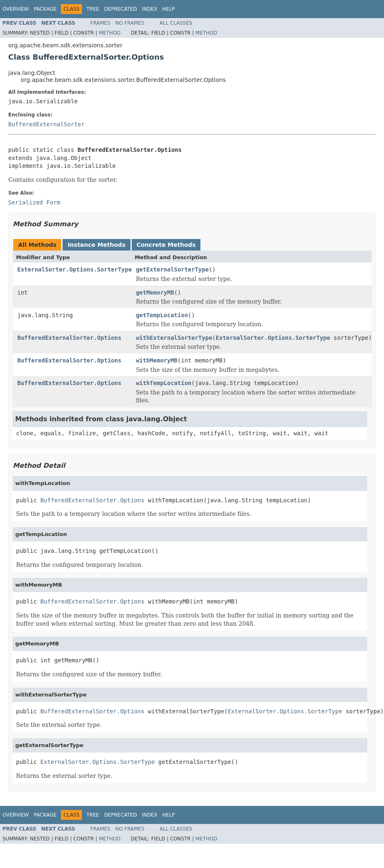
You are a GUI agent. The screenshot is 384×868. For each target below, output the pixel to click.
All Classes (176, 23)
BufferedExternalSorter (46, 124)
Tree (93, 9)
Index (150, 9)
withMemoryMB (157, 360)
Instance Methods (96, 245)
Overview (16, 9)
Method (110, 33)
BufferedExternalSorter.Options (69, 338)
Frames (101, 23)
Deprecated (121, 9)
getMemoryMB (155, 292)
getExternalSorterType (172, 269)
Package (45, 9)
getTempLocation (162, 315)
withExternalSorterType (174, 338)
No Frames (130, 23)
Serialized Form (34, 202)
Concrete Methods (166, 245)
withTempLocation (164, 383)
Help (169, 9)
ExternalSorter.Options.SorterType (74, 269)
